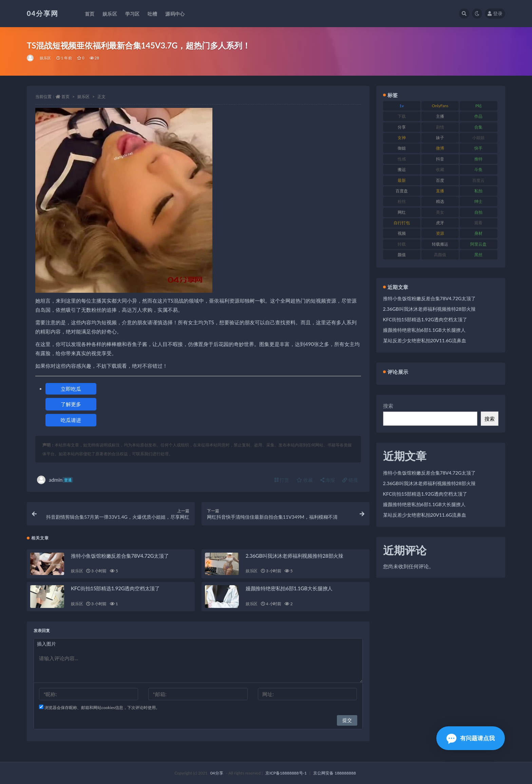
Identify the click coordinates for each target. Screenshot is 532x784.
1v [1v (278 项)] (402, 106)
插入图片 (46, 644)
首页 (65, 97)
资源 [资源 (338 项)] (440, 233)
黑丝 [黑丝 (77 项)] (478, 255)
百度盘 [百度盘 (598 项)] (402, 191)
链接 (350, 480)
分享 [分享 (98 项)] (402, 127)
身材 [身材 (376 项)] (478, 233)
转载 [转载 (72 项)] (402, 244)
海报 (328, 480)
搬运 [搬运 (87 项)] (402, 169)
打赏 (282, 480)
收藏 (305, 480)
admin (55, 480)
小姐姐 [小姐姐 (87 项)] (478, 138)
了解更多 (71, 404)
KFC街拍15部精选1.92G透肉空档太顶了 (115, 588)
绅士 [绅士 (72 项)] (478, 201)
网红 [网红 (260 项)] (402, 212)
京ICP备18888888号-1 (286, 773)
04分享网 (43, 13)
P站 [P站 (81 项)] (479, 106)
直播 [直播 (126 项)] (440, 191)
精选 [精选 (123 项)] (440, 201)
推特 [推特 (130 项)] (478, 159)
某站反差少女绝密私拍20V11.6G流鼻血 (425, 340)
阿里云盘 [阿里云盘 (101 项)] (478, 244)
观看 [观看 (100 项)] (478, 223)
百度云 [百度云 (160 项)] (478, 180)
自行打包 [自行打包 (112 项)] (402, 223)
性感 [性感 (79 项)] (402, 159)
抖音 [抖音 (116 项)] (440, 159)
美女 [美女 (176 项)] (440, 212)
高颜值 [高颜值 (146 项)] (440, 255)
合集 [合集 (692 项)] (478, 127)
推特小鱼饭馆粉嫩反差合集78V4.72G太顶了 (120, 556)
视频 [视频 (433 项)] (402, 233)
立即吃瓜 (71, 389)
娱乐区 (45, 58)
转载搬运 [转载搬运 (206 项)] (440, 244)
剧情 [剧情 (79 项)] (440, 127)
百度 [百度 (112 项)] (440, 180)
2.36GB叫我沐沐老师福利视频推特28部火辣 (294, 556)
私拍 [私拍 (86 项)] (478, 191)
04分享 (217, 773)
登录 (495, 13)
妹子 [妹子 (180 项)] (440, 138)
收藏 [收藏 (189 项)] (440, 169)
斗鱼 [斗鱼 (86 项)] (478, 169)
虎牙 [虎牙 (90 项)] (440, 223)
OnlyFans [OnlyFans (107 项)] (440, 106)
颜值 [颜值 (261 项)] (402, 255)
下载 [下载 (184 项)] (402, 116)
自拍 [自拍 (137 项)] (478, 212)
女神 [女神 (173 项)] (402, 138)
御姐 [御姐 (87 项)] (402, 148)
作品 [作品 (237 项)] (478, 116)
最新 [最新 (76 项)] (402, 180)
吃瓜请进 (71, 420)
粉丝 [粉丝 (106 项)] (402, 201)
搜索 (388, 406)
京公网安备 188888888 (335, 773)
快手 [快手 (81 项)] (478, 148)
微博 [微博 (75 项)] (440, 148)
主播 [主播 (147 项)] (440, 116)
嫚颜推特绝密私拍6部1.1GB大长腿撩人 (289, 588)
